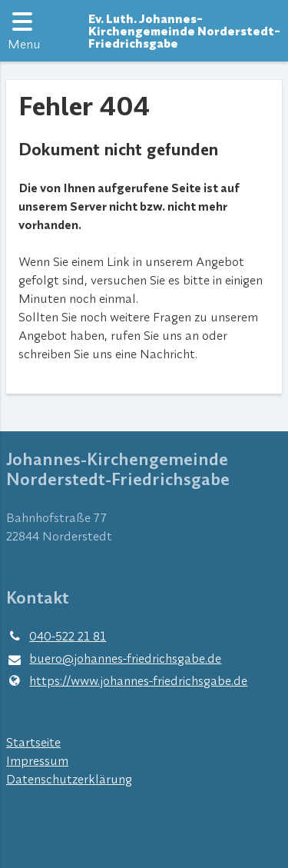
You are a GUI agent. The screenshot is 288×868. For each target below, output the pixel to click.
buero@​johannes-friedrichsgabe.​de (114, 659)
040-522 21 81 (56, 636)
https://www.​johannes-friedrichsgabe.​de (127, 680)
